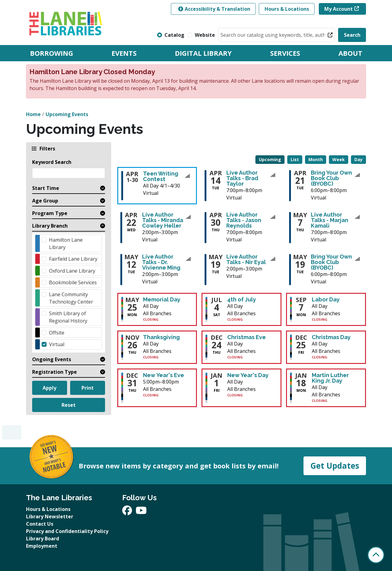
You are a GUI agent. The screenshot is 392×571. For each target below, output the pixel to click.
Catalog (174, 35)
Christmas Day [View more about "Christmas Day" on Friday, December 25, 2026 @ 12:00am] (331, 337)
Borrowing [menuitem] (52, 53)
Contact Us (40, 524)
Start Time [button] (46, 188)
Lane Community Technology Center (71, 298)
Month (316, 159)
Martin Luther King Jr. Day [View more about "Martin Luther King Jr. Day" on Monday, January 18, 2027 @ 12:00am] (330, 378)
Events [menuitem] (124, 53)
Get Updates (335, 466)
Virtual (57, 344)
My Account (339, 9)
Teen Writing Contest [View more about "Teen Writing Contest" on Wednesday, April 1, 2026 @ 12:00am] (161, 176)
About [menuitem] (350, 53)
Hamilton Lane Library (66, 244)
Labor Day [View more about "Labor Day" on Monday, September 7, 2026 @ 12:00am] (326, 300)
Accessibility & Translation (214, 9)
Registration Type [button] (55, 372)
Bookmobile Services (73, 282)
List (295, 159)
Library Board (43, 539)
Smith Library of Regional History (68, 317)
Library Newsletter (50, 516)
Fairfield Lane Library (73, 259)
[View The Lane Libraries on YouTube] (141, 512)
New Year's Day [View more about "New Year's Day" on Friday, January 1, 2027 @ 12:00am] (248, 375)
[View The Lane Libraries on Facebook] (128, 512)
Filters (47, 148)
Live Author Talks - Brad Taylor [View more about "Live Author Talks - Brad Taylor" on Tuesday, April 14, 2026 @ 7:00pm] (242, 178)
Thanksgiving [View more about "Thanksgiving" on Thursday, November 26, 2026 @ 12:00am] (161, 337)
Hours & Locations (287, 9)
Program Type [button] (50, 213)
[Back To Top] (376, 555)
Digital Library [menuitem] (203, 53)
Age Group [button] (45, 201)
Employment (42, 546)
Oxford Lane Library (72, 271)
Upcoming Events (67, 114)
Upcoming (270, 159)
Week (339, 159)
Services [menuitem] (285, 53)
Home (33, 114)
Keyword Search (52, 162)
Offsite (57, 333)
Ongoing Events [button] (52, 359)
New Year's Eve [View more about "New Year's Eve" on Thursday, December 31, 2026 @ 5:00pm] (164, 375)
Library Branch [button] (50, 226)
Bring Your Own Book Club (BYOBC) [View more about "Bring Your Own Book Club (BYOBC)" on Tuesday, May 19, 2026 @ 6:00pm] (331, 262)
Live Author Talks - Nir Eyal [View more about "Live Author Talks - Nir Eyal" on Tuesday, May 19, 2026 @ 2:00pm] (246, 259)
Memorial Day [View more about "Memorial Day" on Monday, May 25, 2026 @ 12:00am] (162, 300)
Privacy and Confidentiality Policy (67, 531)
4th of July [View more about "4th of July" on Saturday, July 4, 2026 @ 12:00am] (242, 300)
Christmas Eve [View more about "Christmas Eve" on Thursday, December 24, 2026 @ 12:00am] (247, 337)
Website (205, 35)
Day (358, 159)
